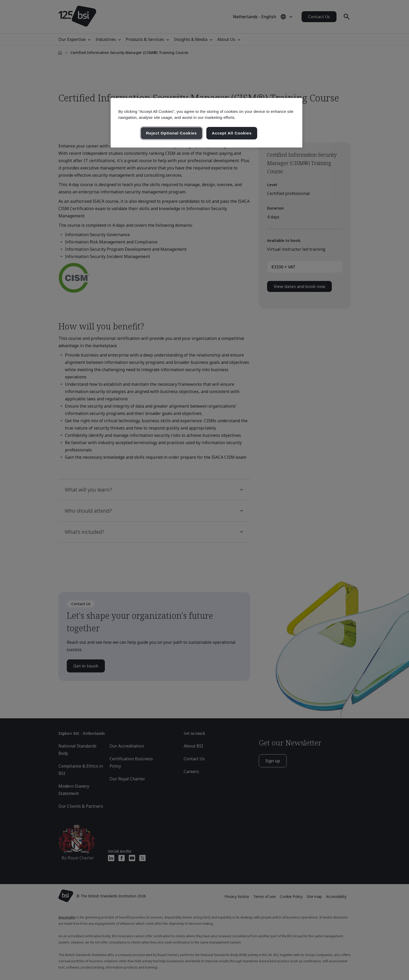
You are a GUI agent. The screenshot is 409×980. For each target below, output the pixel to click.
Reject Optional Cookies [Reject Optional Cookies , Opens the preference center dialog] (172, 133)
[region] (206, 123)
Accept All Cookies (232, 133)
